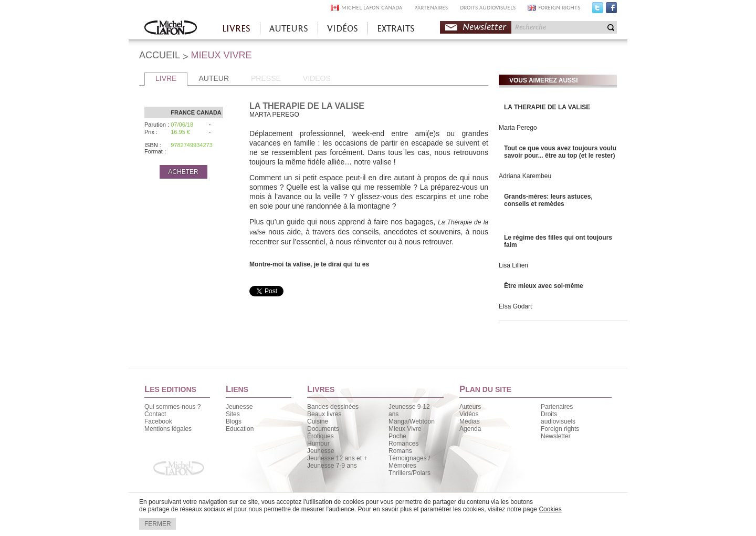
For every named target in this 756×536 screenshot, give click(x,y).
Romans (400, 451)
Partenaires (557, 407)
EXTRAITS (396, 29)
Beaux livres (324, 414)
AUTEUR (214, 78)
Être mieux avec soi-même (544, 286)
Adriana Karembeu (525, 176)
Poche (397, 436)
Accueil (171, 29)
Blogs (234, 421)
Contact (155, 414)
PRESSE (266, 78)
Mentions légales (168, 429)
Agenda (470, 429)
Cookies (550, 509)
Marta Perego (518, 128)
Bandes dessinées (333, 407)
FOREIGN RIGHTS (559, 8)
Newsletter (484, 27)
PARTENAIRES (431, 8)
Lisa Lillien (513, 265)
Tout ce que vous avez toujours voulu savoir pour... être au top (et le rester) (560, 152)
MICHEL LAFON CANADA (372, 8)
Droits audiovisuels (558, 418)
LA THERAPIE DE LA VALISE (547, 107)
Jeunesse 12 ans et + (337, 458)
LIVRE (166, 78)
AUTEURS (289, 29)
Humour (318, 444)
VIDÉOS (343, 29)
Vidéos (469, 414)
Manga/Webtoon (412, 421)
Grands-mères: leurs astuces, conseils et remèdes (548, 200)
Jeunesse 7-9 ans (332, 466)
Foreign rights (560, 429)
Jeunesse (239, 407)
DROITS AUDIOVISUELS (488, 8)
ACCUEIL (160, 55)
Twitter (598, 10)
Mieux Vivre (405, 429)
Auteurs (470, 407)
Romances (403, 444)
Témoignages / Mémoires (409, 462)
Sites (233, 414)
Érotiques (321, 436)
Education (240, 429)
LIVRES (236, 29)
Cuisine (318, 421)
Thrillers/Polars (409, 473)
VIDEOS (317, 78)
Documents (323, 429)
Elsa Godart (515, 306)
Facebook (611, 10)
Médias (470, 421)
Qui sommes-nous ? (172, 407)
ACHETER (183, 172)
